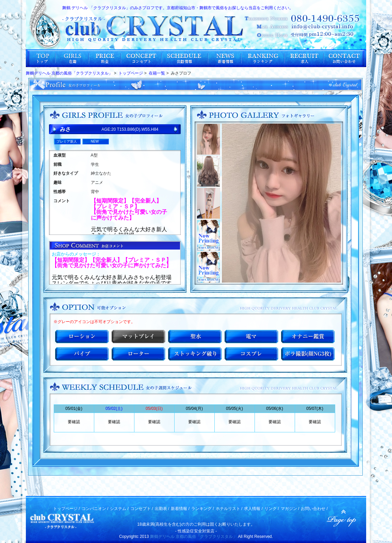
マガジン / (290, 509)
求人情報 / (253, 509)
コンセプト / (142, 509)
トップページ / (67, 509)
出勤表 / (162, 509)
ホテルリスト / (229, 509)
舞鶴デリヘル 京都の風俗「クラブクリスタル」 (193, 537)
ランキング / (203, 509)
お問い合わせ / (314, 509)
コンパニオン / (95, 509)
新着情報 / (180, 509)
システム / (119, 509)
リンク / (272, 509)
